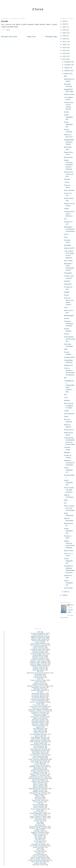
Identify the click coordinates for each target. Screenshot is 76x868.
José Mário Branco (39, 752)
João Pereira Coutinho (39, 740)
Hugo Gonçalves (39, 726)
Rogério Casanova (38, 832)
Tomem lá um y (69, 430)
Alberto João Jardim (39, 639)
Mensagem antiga (51, 37)
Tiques (38, 850)
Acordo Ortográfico (38, 633)
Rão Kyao (39, 825)
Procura (66, 334)
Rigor (38, 830)
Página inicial (31, 37)
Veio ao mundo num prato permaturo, (69, 490)
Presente (67, 179)
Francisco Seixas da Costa (39, 711)
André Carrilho (39, 646)
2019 (64, 36)
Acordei (5, 21)
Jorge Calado (39, 743)
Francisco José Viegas (38, 707)
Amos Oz (39, 642)
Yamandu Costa (38, 865)
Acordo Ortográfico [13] (68, 583)
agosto (67, 74)
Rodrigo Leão (39, 831)
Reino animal (68, 157)
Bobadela (38, 674)
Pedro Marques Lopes (38, 813)
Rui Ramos (39, 838)
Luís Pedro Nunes (38, 765)
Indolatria (67, 281)
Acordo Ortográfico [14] (68, 561)
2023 (64, 24)
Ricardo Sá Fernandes (38, 828)
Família (66, 209)
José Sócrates (38, 758)
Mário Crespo (38, 784)
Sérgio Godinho (39, 847)
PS (38, 822)
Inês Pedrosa (39, 730)
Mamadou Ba (39, 768)
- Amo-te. (67, 182)
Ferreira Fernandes (38, 699)
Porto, (66, 237)
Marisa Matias (38, 787)
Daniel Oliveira (38, 685)
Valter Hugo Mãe (39, 856)
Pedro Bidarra (39, 812)
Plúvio (72, 605)
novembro (68, 65)
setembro (68, 71)
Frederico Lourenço (39, 712)
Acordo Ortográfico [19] (68, 117)
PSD (38, 824)
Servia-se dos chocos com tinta (69, 174)
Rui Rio (39, 840)
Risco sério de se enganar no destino (69, 406)
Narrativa (38, 799)
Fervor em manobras (38, 702)
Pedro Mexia (38, 815)
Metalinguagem (69, 315)
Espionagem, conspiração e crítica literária (69, 229)
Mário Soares (38, 786)
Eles (65, 76)
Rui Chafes (39, 835)
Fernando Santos (39, 698)
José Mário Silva (39, 753)
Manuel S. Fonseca (39, 775)
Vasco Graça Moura (38, 857)
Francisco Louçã (38, 708)
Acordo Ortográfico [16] (68, 482)
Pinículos (38, 819)
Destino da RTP (69, 248)
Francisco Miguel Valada (38, 709)
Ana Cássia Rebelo (38, 644)
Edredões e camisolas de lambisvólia (69, 463)
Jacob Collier (39, 733)
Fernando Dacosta (39, 695)
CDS (39, 679)
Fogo (38, 704)
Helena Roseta (39, 718)
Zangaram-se (68, 365)
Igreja (38, 727)
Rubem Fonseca (39, 834)
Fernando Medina (38, 696)
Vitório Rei (38, 863)
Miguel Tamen (39, 794)
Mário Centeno (39, 783)
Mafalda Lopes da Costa (39, 767)
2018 (64, 39)
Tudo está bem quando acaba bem (69, 339)
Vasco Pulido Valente (38, 859)
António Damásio (39, 658)
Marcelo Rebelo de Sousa (38, 778)
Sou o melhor (68, 261)
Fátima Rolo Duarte (39, 690)
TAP (38, 849)
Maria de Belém (39, 780)
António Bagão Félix (38, 654)
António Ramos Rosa (39, 666)
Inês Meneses (38, 728)
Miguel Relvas (38, 791)
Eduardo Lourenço (39, 687)
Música (38, 797)
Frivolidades (68, 273)
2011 (64, 59)
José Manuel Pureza (39, 750)
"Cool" (66, 398)
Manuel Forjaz (39, 772)
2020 (64, 33)
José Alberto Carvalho (39, 745)
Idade (66, 500)
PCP (38, 810)
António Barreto (39, 655)
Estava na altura (69, 94)
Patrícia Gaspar (39, 805)
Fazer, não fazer (69, 190)
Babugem (67, 452)
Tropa (38, 853)
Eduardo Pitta (39, 689)
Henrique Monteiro (39, 721)
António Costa (38, 657)
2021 (64, 30)
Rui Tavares (38, 841)
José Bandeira (39, 746)
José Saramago (39, 756)
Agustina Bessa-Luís (39, 636)
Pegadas (67, 292)
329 (39, 632)
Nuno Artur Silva (38, 800)
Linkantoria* (68, 284)
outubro (67, 68)
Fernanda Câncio (38, 693)
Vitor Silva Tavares (39, 862)
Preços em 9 (39, 821)
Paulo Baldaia (39, 806)
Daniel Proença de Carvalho (38, 686)
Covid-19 (38, 682)
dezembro (68, 62)
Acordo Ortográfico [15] (68, 531)
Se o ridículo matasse (38, 846)
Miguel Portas (39, 790)
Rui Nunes (39, 837)
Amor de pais (68, 588)
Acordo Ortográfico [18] (68, 124)
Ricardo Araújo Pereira (38, 827)
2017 (64, 42)
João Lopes (39, 736)
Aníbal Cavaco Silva (38, 649)
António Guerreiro (38, 660)
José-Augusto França (39, 761)
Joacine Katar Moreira (38, 734)
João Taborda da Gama (39, 742)
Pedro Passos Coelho (38, 816)
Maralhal (67, 400)
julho (66, 592)
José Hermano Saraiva (39, 749)
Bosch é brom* (69, 551)
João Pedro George (39, 739)
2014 (64, 50)
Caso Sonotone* (69, 414)
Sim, (65, 219)
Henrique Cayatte (39, 720)
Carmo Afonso (39, 677)
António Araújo (38, 652)
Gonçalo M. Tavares (38, 717)
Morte (38, 796)
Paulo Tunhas (39, 808)
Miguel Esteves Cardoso (38, 789)
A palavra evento (69, 357)
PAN (39, 803)
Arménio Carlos (39, 668)
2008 (64, 595)
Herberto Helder (38, 724)
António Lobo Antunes (38, 663)
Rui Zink (39, 843)
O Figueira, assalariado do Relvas (69, 324)
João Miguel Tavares (39, 737)
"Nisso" (66, 417)
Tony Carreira (39, 851)
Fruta (66, 307)
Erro (65, 503)
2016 (64, 45)
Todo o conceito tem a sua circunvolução (69, 508)
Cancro (66, 234)
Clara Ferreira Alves (38, 680)
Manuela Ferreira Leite (39, 777)
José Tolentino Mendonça (38, 759)
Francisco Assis (39, 705)
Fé (38, 692)
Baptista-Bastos (39, 670)
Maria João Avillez (39, 781)
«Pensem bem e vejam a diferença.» (69, 214)
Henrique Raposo (38, 723)
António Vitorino (39, 667)
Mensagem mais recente (9, 37)
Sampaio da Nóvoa (39, 844)
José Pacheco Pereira (38, 755)
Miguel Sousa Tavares (38, 793)
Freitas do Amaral (39, 714)
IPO (65, 378)
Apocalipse (68, 245)
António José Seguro (38, 661)
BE (38, 671)
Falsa (66, 349)
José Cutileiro (39, 748)
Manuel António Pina (39, 771)
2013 (64, 53)
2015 (64, 47)
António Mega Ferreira (39, 664)
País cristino (38, 802)
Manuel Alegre (38, 769)
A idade (66, 411)
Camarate (38, 676)
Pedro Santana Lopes (38, 818)
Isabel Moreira (39, 731)
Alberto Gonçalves (38, 638)
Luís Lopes (39, 764)
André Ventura (38, 648)
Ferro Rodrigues (38, 701)
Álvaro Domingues (39, 641)
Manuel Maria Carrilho (39, 774)
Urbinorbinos (39, 854)
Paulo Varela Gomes (39, 809)
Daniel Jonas (39, 683)
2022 (64, 27)
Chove (38, 9)
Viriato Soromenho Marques (39, 860)
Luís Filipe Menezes (39, 762)
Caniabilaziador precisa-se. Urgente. (69, 142)
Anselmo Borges (38, 651)
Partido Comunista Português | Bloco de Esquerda (68, 165)
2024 (64, 21)
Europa (66, 112)
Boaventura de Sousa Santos (38, 673)
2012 (64, 56)
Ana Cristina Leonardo (39, 645)
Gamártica (38, 715)
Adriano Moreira (39, 635)
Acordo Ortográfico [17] (68, 470)
